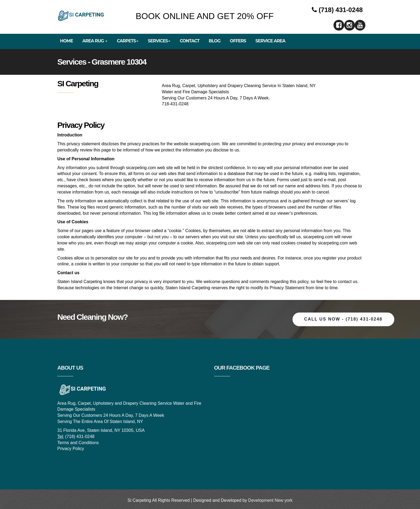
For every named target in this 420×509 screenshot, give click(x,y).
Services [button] (159, 41)
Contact (190, 41)
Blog (215, 41)
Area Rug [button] (95, 41)
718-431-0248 (175, 104)
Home (66, 41)
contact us (348, 282)
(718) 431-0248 (337, 10)
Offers (238, 41)
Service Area (271, 41)
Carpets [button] (128, 41)
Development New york (270, 500)
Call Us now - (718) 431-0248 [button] (343, 319)
